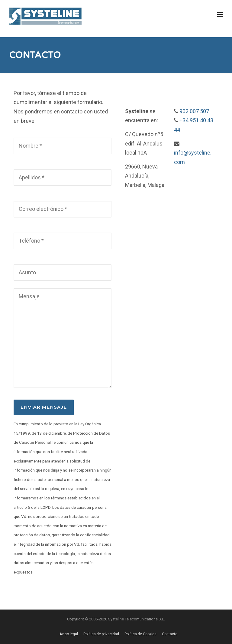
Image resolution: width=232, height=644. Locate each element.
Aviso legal (69, 634)
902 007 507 (194, 111)
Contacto (170, 634)
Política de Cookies (140, 634)
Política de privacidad (101, 634)
